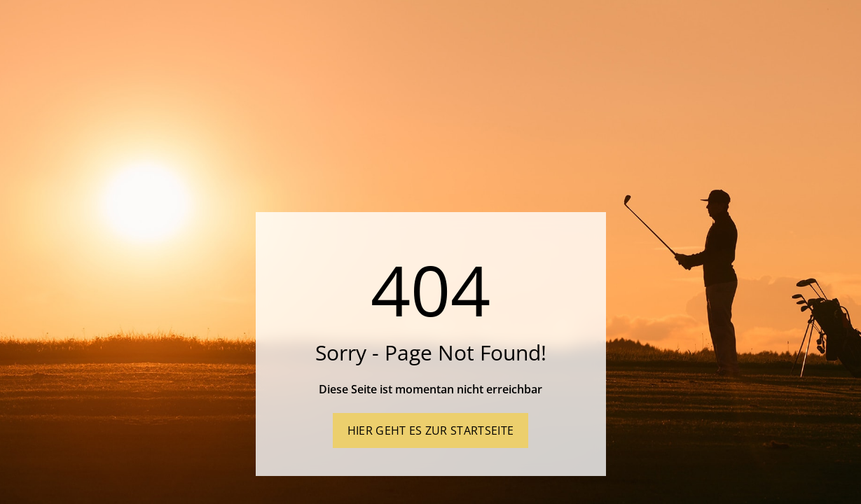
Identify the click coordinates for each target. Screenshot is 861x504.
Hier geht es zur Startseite (431, 430)
